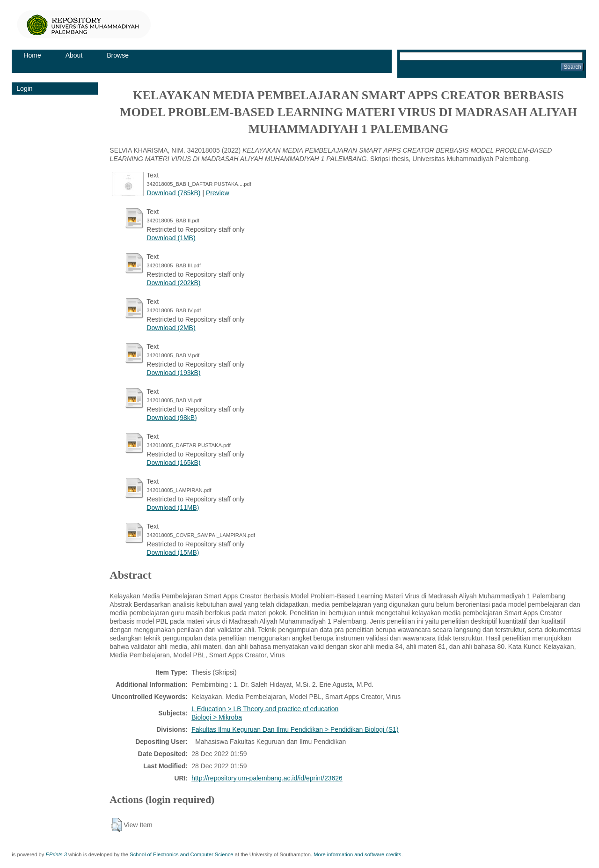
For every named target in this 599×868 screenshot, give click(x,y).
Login (24, 88)
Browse (118, 55)
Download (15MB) (173, 552)
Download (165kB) (173, 463)
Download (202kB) (173, 283)
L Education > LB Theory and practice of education (265, 709)
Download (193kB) (173, 373)
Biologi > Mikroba (217, 717)
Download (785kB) (173, 193)
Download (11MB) (173, 508)
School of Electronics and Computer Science (181, 854)
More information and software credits (357, 854)
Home (32, 55)
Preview (218, 193)
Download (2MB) (171, 328)
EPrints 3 (56, 854)
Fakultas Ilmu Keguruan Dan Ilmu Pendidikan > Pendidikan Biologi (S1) (295, 729)
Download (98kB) (172, 418)
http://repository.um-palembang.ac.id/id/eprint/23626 (267, 778)
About (74, 55)
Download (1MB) (171, 238)
